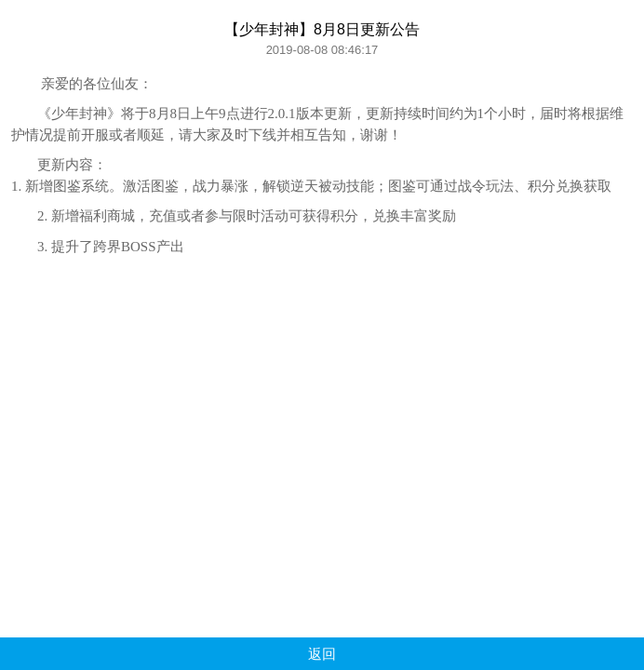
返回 (322, 654)
